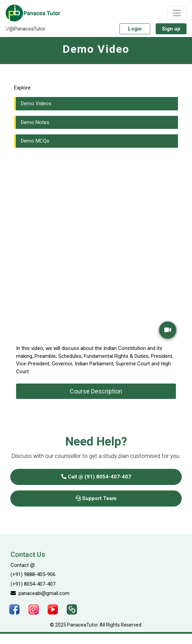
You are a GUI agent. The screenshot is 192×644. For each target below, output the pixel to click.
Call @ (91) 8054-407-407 (96, 477)
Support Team (96, 498)
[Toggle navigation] (177, 13)
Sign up (171, 29)
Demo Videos (36, 104)
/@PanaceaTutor (25, 29)
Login (135, 29)
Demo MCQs (35, 141)
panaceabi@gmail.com (40, 593)
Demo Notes (35, 122)
